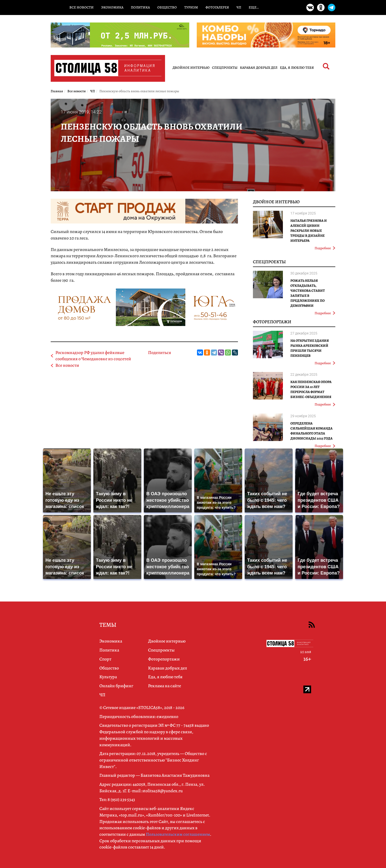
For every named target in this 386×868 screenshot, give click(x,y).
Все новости (82, 7)
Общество (167, 7)
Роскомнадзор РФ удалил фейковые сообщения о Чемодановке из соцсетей (93, 356)
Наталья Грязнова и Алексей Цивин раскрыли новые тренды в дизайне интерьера (309, 231)
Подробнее (325, 248)
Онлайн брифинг (116, 686)
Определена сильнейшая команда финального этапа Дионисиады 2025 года (311, 431)
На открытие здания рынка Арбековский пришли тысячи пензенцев (310, 348)
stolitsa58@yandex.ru (163, 791)
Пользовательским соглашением (178, 834)
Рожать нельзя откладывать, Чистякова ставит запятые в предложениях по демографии (308, 293)
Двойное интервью (191, 68)
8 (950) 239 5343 (121, 799)
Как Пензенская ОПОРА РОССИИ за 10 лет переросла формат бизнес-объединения (311, 389)
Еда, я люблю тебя (297, 68)
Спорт (105, 659)
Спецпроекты (225, 68)
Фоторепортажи (272, 322)
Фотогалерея (217, 7)
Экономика (112, 7)
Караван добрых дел (259, 68)
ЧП (239, 7)
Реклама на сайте (165, 686)
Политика (140, 7)
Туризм (191, 7)
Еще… (254, 7)
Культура (108, 677)
